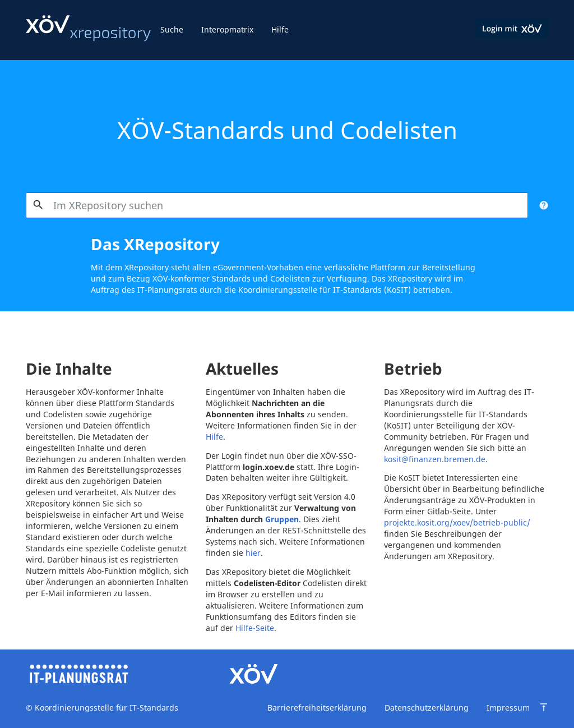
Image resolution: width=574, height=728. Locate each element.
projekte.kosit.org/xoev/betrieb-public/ (457, 522)
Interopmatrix (227, 29)
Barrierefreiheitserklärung (317, 708)
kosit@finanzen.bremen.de (435, 459)
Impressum (508, 708)
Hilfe (280, 29)
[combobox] (277, 205)
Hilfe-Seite (255, 628)
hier (253, 553)
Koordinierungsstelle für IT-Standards (105, 708)
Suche (172, 29)
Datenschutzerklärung (427, 708)
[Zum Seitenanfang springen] (544, 707)
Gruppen (282, 519)
